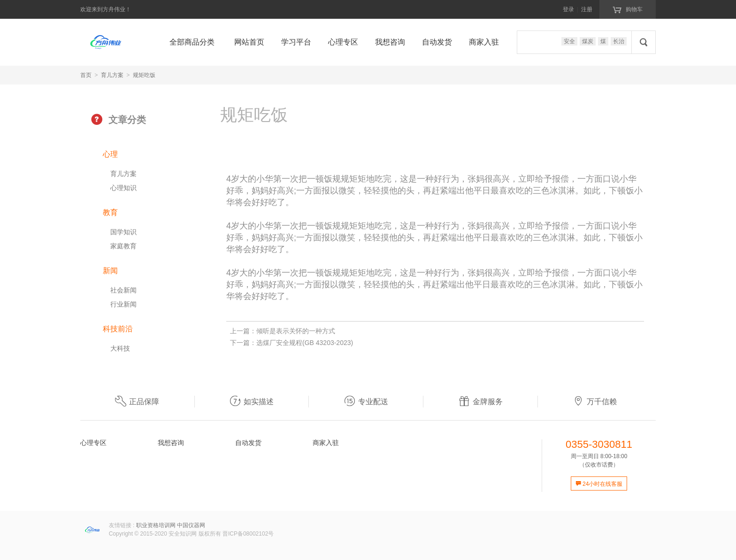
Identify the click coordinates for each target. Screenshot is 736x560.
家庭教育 (123, 246)
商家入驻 (484, 42)
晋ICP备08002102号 (248, 534)
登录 (568, 9)
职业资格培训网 (156, 525)
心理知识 (123, 188)
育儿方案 (112, 75)
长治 (619, 41)
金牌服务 (481, 402)
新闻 (110, 271)
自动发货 (437, 42)
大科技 (120, 348)
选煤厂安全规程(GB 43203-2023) (305, 343)
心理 (110, 154)
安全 (569, 41)
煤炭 (588, 41)
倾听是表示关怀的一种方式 (296, 331)
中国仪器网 (191, 525)
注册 (587, 9)
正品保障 (137, 402)
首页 (86, 75)
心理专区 (343, 42)
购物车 (627, 9)
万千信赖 (595, 402)
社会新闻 (123, 290)
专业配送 (366, 402)
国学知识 (123, 232)
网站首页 (249, 42)
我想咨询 (390, 42)
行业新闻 (123, 304)
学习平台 (296, 42)
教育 (110, 212)
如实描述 (252, 402)
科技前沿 (118, 329)
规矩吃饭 (144, 75)
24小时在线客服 (599, 484)
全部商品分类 (192, 42)
